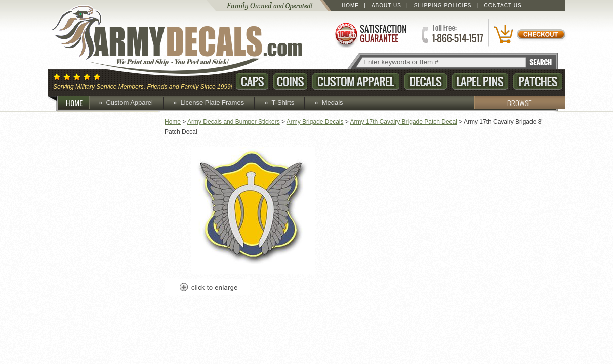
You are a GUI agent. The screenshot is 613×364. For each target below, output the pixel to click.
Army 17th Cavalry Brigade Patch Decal (404, 122)
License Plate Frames (212, 102)
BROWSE (503, 103)
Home (350, 5)
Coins (290, 82)
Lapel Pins (480, 82)
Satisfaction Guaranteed (370, 34)
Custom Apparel (356, 82)
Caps (252, 82)
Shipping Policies (443, 5)
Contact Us (503, 5)
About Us (386, 5)
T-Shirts (283, 102)
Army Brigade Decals (315, 122)
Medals (333, 102)
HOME (78, 103)
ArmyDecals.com (187, 40)
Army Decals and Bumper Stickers (234, 122)
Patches (538, 82)
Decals (426, 82)
